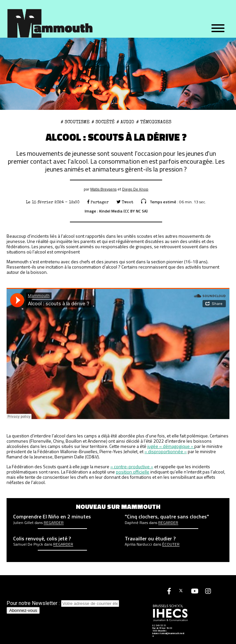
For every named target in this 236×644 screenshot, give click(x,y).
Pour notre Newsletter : (63, 603)
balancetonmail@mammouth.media (168, 635)
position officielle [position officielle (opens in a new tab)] (133, 472)
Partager (98, 202)
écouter (171, 544)
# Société (103, 122)
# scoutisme (75, 122)
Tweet (125, 202)
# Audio (125, 122)
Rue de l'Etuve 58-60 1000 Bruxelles (162, 630)
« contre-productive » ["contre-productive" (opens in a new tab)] (132, 466)
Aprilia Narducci (138, 544)
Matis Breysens (103, 189)
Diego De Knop (135, 189)
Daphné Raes (136, 523)
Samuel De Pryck (28, 544)
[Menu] (218, 29)
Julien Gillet (23, 523)
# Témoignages (154, 122)
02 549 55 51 (159, 626)
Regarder (54, 523)
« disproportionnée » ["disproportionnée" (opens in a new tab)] (166, 451)
